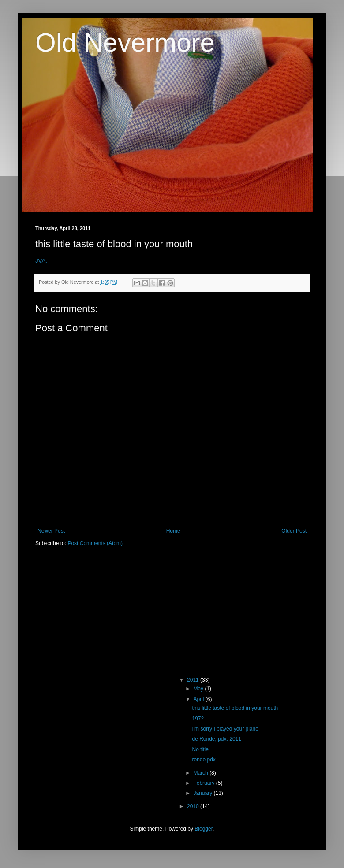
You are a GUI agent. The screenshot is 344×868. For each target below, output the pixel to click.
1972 (198, 719)
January (203, 793)
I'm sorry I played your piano (225, 729)
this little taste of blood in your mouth (235, 708)
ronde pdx (204, 760)
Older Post (294, 531)
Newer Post (51, 531)
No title (200, 749)
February (204, 783)
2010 (194, 806)
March (201, 773)
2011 (194, 680)
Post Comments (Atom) (95, 543)
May (199, 689)
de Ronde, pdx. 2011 (216, 739)
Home (173, 531)
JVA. (41, 261)
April (199, 699)
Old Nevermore (125, 43)
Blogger (204, 829)
